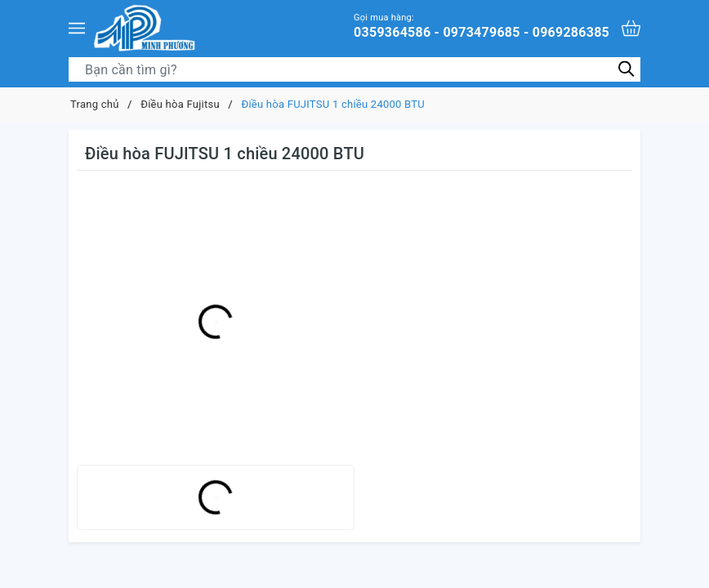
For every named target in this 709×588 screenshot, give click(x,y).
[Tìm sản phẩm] (354, 69)
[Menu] (77, 28)
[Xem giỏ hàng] (631, 28)
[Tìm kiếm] (626, 69)
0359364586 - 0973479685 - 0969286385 (482, 26)
